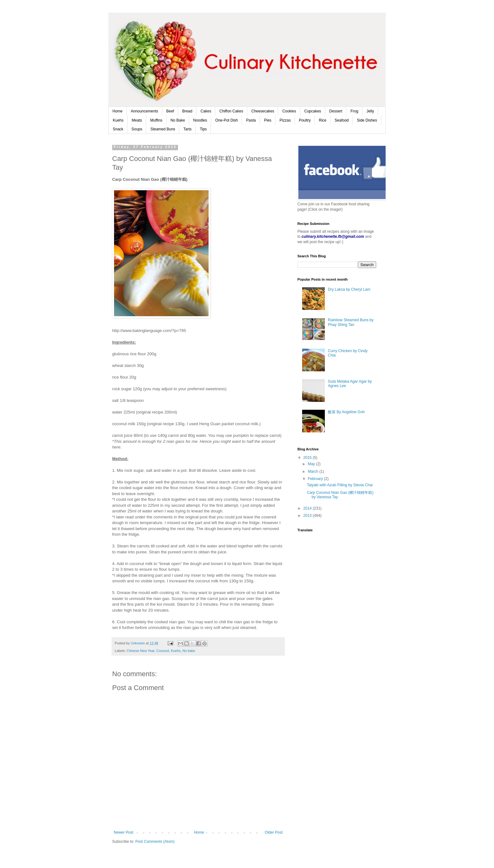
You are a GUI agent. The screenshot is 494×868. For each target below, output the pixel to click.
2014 (308, 508)
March (314, 471)
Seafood (342, 120)
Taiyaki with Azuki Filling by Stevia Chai (340, 485)
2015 (308, 458)
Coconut (163, 651)
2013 (308, 516)
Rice (323, 120)
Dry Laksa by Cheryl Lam (349, 289)
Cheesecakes (263, 111)
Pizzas (285, 120)
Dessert (336, 111)
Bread (187, 111)
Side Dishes (367, 120)
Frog (354, 111)
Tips (203, 129)
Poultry (305, 120)
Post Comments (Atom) (155, 842)
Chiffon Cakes (231, 111)
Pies (268, 120)
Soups (137, 129)
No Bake (178, 120)
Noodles (200, 120)
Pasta (251, 120)
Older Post (274, 832)
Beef (170, 111)
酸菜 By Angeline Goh (346, 412)
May (312, 464)
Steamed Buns (163, 129)
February (316, 479)
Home (118, 111)
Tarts (187, 129)
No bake (189, 651)
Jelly (370, 111)
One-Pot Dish (227, 120)
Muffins (156, 120)
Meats (137, 120)
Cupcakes (313, 111)
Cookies (289, 111)
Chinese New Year (141, 651)
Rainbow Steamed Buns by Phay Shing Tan (351, 322)
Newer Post (123, 832)
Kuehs (118, 120)
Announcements (144, 111)
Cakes (206, 111)
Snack (118, 129)
